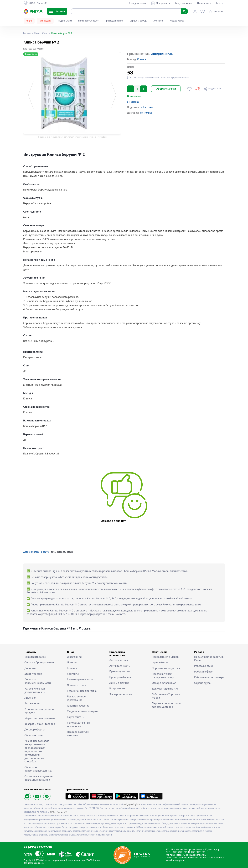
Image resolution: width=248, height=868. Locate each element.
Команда (72, 668)
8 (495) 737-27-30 (58, 812)
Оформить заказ (166, 89)
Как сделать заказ (35, 657)
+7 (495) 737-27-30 (38, 847)
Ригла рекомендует (88, 21)
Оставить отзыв (76, 685)
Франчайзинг (160, 663)
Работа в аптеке (204, 666)
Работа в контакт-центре (209, 677)
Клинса (142, 60)
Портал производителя (166, 668)
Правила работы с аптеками (78, 734)
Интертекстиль (162, 54)
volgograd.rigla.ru (132, 804)
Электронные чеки (121, 694)
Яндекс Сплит (65, 21)
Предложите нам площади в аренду (163, 676)
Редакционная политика (82, 691)
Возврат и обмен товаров (40, 724)
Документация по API (165, 689)
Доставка (30, 668)
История (72, 663)
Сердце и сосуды (138, 21)
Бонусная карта (184, 3)
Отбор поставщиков (164, 683)
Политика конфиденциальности (38, 681)
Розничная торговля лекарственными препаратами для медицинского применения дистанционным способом (37, 751)
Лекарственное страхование (76, 698)
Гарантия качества (78, 706)
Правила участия (120, 672)
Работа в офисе (203, 672)
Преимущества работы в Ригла (209, 659)
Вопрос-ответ (118, 689)
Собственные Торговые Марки (166, 696)
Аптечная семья (119, 660)
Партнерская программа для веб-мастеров (167, 705)
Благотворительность (80, 680)
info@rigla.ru (179, 861)
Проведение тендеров (165, 657)
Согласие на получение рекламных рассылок (38, 778)
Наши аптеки (204, 3)
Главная (27, 33)
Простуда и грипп (114, 21)
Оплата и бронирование (39, 663)
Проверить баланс (120, 677)
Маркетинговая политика (40, 718)
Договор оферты (35, 730)
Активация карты (120, 666)
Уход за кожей (177, 21)
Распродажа (45, 21)
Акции (29, 21)
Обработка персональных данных (38, 769)
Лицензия (30, 698)
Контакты (73, 674)
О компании (74, 657)
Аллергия (158, 21)
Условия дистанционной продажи (39, 711)
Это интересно (33, 674)
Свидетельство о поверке (82, 712)
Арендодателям (137, 3)
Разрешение (32, 704)
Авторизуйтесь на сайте (36, 552)
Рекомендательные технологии (79, 725)
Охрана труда (202, 683)
